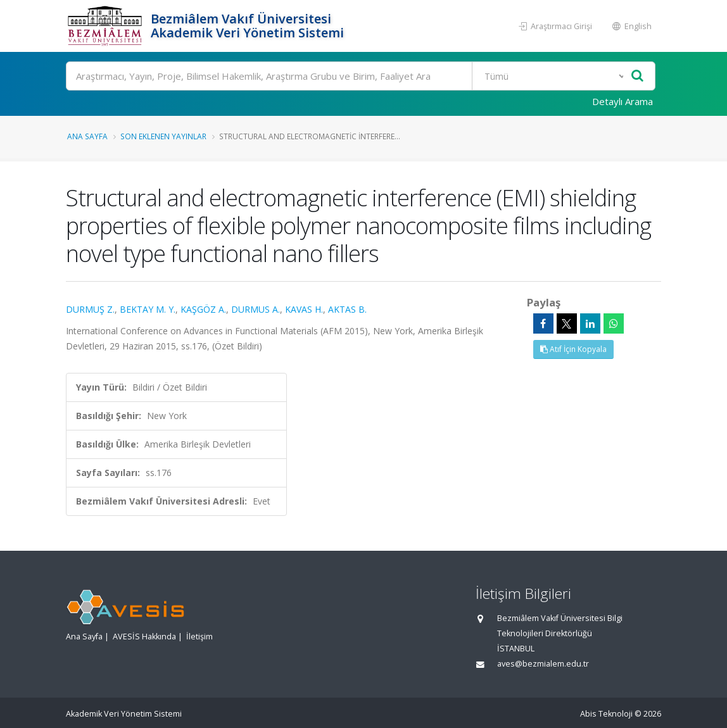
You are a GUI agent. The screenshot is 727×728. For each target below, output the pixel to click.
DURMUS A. (256, 309)
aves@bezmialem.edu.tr (543, 664)
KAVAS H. (304, 309)
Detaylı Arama (623, 101)
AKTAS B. (347, 309)
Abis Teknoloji (606, 714)
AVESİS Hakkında (144, 637)
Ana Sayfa (87, 136)
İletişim (199, 637)
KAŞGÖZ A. (203, 309)
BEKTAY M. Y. (148, 309)
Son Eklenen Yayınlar (163, 136)
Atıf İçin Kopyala (573, 349)
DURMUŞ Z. (90, 309)
